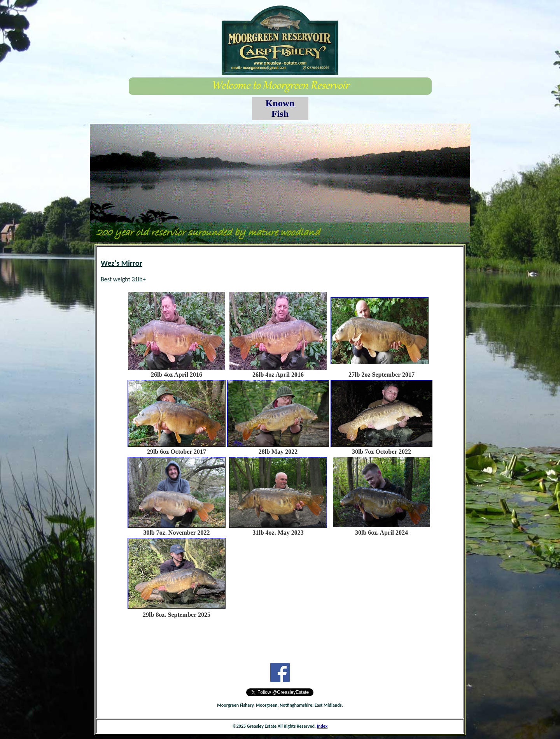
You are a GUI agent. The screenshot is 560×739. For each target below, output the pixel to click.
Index (322, 726)
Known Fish (280, 108)
